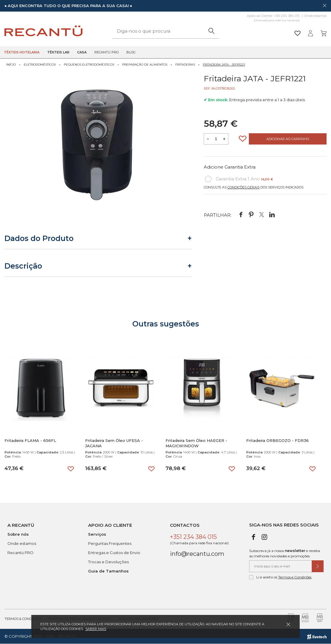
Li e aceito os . (281, 577)
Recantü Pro (106, 52)
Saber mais (96, 629)
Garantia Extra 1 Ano (239, 179)
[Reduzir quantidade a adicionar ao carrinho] (208, 139)
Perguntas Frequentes (110, 543)
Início (11, 65)
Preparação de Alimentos (145, 65)
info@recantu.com (197, 554)
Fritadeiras (185, 65)
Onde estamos (315, 16)
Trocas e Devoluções (108, 562)
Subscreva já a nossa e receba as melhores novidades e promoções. (285, 553)
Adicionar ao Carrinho (288, 139)
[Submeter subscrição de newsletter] (318, 566)
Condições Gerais (244, 187)
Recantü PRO (20, 553)
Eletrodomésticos (40, 65)
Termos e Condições (295, 577)
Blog (131, 52)
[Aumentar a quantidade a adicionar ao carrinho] (224, 139)
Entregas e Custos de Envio (114, 553)
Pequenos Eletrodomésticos (89, 65)
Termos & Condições (23, 619)
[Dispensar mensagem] (324, 5)
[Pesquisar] (211, 31)
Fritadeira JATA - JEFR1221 (224, 65)
